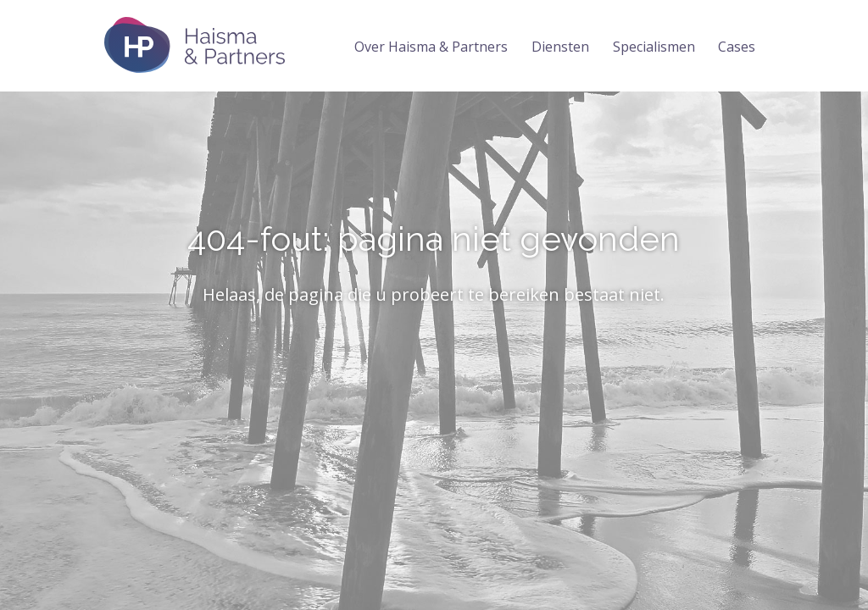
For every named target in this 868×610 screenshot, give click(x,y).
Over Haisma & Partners (431, 47)
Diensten (560, 47)
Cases (737, 47)
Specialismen (654, 47)
